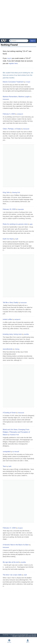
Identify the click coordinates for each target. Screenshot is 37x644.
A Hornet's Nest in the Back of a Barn (16, 545)
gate (31, 224)
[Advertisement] (18, 19)
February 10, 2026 (9, 209)
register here (13, 63)
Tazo (4, 466)
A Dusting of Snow (9, 413)
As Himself (16, 452)
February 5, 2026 (9, 114)
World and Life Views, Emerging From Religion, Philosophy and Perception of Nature (16, 432)
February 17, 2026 (9, 528)
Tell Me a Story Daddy (11, 303)
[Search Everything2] (19, 41)
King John (6, 192)
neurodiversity (8, 349)
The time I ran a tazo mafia (12, 575)
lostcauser (6, 99)
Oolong (17, 349)
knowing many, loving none (12, 334)
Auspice (20, 528)
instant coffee (7, 319)
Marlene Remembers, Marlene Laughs (16, 97)
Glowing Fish (16, 192)
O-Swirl (28, 82)
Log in (9, 58)
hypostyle (21, 209)
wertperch (20, 114)
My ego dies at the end (11, 562)
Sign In (33, 41)
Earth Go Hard (8, 239)
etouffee (26, 334)
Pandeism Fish (14, 435)
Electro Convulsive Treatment (13, 82)
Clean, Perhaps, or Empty (12, 129)
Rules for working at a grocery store (15, 224)
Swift (17, 239)
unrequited (7, 452)
